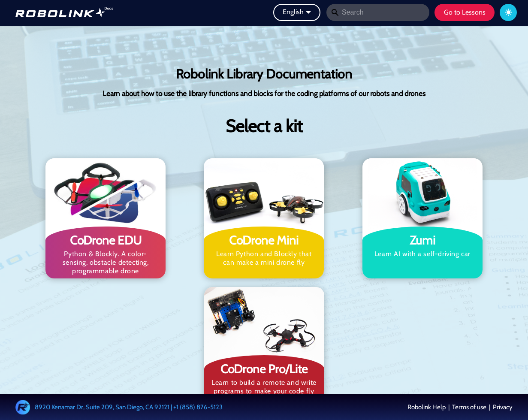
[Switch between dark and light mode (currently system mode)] (508, 12)
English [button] (293, 12)
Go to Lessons (465, 12)
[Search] (378, 12)
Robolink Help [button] (427, 407)
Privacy (502, 407)
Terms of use (469, 407)
